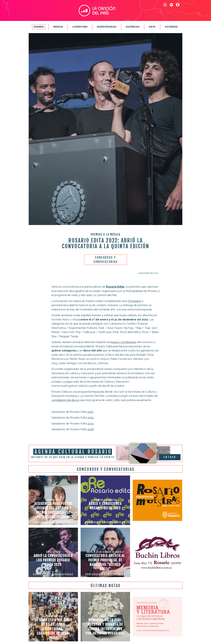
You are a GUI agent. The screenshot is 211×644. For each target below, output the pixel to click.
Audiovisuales (107, 27)
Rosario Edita (115, 287)
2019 (91, 423)
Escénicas (133, 27)
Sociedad (171, 27)
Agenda (39, 27)
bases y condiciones (124, 342)
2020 (91, 418)
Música (58, 27)
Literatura (80, 27)
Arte (152, 27)
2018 (91, 429)
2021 (90, 412)
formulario (135, 301)
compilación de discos (65, 400)
